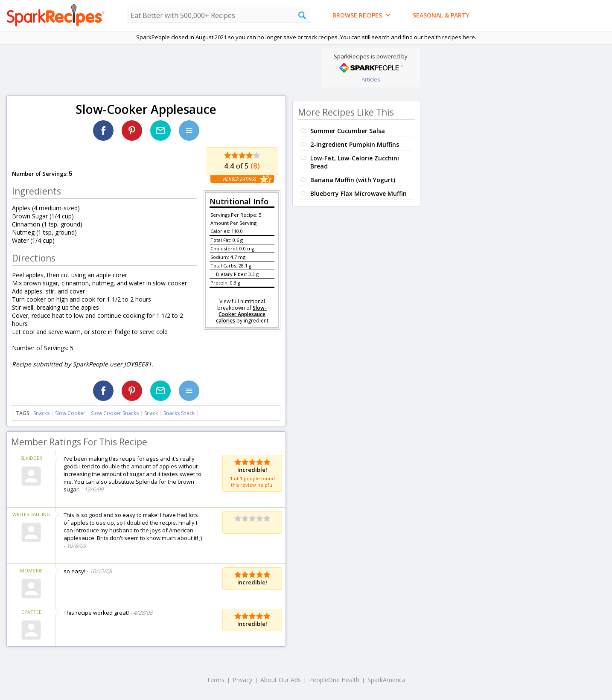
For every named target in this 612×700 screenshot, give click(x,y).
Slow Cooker (70, 413)
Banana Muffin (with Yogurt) (353, 180)
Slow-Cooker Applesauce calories (242, 314)
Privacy (242, 680)
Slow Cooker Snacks (115, 413)
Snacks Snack (179, 413)
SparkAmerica (386, 680)
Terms (216, 680)
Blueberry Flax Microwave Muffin (358, 193)
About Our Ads (281, 680)
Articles (371, 79)
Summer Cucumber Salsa (348, 131)
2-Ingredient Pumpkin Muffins (355, 144)
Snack (151, 413)
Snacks (41, 413)
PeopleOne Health (334, 680)
